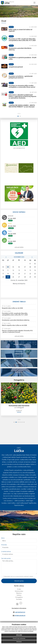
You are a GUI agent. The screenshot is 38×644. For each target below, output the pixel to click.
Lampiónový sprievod (16, 67)
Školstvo (19, 593)
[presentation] (18, 114)
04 (8, 267)
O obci (19, 589)
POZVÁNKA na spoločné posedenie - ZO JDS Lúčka (23, 58)
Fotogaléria (19, 597)
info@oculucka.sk (20, 616)
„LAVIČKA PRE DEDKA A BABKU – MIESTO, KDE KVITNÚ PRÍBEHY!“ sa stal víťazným (22, 106)
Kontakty (19, 599)
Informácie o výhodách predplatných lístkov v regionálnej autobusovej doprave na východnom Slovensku (22, 96)
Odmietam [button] (19, 642)
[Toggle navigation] (34, 3)
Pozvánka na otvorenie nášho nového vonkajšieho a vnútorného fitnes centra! (22, 86)
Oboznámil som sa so (18, 576)
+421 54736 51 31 (20, 612)
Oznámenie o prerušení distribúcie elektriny (20, 49)
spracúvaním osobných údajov (25, 576)
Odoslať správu (19, 581)
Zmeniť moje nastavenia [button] (19, 638)
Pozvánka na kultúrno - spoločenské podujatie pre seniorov (21, 77)
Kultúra (19, 595)
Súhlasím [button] (19, 635)
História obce (19, 591)
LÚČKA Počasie (19, 291)
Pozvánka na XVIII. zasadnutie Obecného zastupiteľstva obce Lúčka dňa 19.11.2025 (22, 40)
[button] (18, 116)
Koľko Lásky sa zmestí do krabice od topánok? (20, 30)
